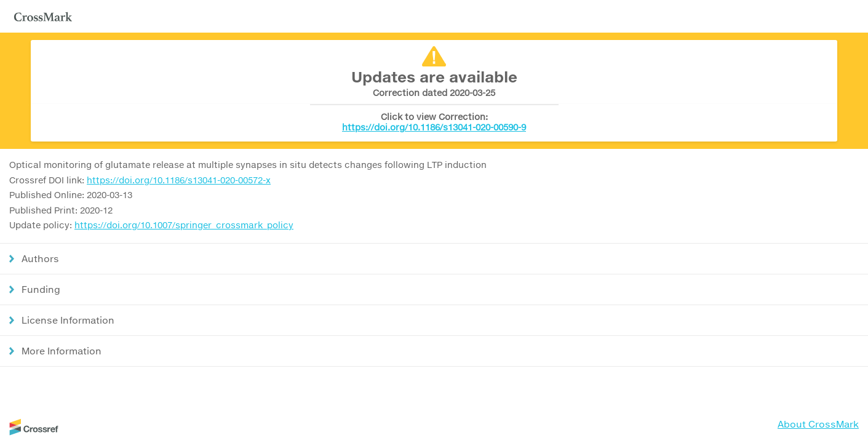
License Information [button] (68, 320)
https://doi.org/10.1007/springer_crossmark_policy (184, 225)
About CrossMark (818, 424)
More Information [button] (62, 351)
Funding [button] (41, 289)
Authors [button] (40, 258)
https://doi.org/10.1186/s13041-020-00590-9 (434, 127)
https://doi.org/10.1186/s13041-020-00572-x (179, 180)
